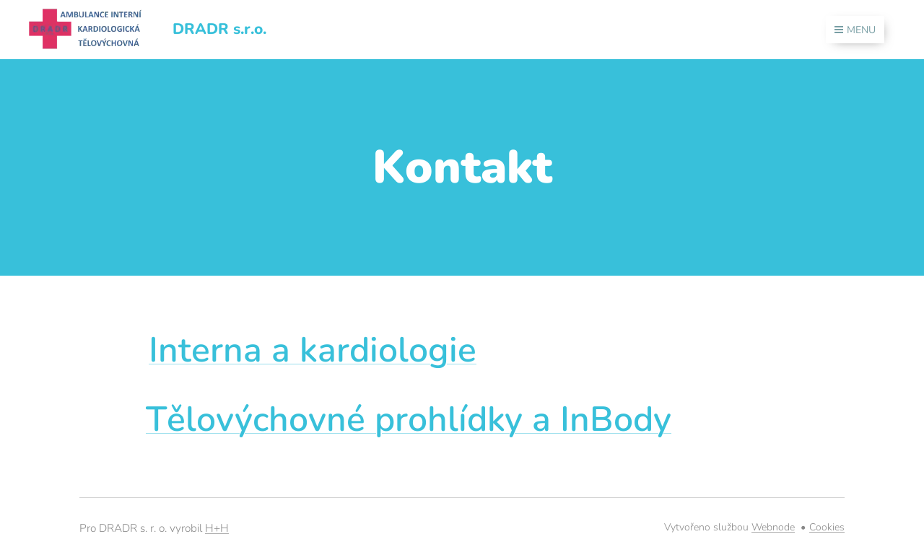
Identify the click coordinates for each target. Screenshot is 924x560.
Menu (855, 30)
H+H (217, 528)
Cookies (827, 527)
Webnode (773, 527)
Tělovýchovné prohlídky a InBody (409, 419)
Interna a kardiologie (313, 350)
